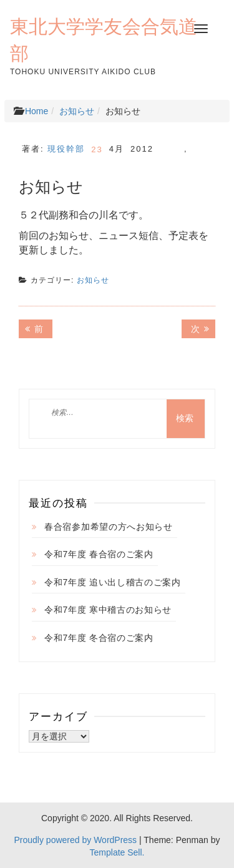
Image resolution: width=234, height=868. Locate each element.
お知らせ (77, 111)
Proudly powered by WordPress (76, 840)
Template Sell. (117, 852)
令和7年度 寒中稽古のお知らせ (108, 610)
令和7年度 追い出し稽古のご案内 (113, 582)
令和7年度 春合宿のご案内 (99, 554)
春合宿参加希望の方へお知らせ (109, 527)
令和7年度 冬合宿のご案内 (99, 638)
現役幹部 (66, 149)
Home (37, 111)
